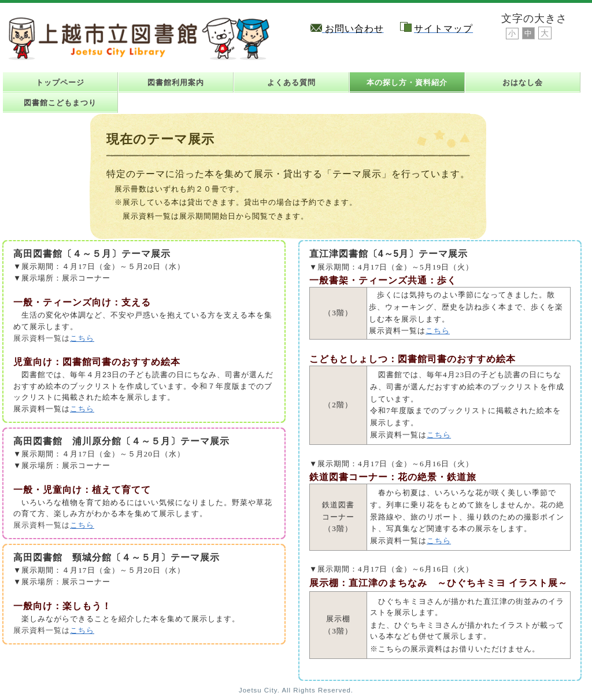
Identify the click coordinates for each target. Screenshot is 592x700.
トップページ (60, 82)
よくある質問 (291, 82)
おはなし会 (523, 82)
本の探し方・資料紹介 (407, 82)
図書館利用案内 (176, 82)
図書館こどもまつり (60, 103)
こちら (82, 338)
